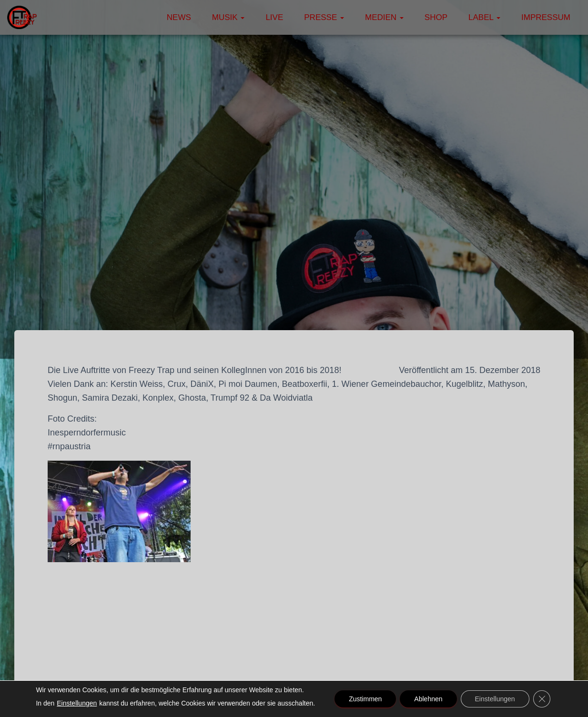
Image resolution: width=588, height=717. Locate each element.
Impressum (546, 17)
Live (274, 17)
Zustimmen (365, 699)
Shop (436, 17)
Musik (228, 17)
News (179, 17)
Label (484, 17)
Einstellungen (77, 703)
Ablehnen (428, 699)
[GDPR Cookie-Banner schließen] (542, 699)
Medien (384, 17)
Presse (324, 17)
